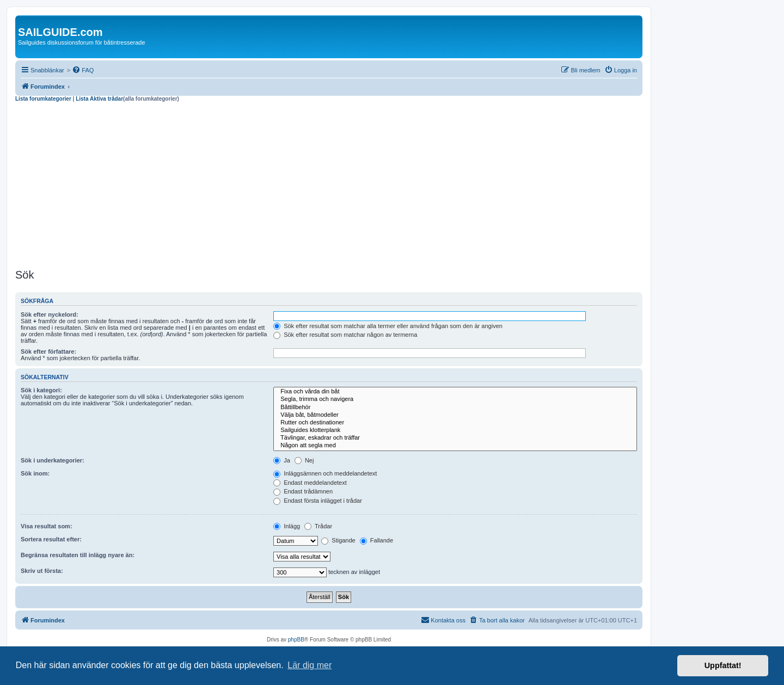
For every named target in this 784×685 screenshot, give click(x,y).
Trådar (318, 526)
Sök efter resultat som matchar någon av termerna (345, 335)
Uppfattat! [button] (723, 665)
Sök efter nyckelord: (50, 314)
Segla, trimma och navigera (455, 399)
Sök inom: (35, 473)
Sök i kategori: (41, 390)
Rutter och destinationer (455, 423)
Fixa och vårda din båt (455, 392)
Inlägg (287, 526)
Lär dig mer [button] (310, 665)
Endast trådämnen (303, 491)
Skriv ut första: (42, 571)
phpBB (296, 640)
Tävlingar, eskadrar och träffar (455, 438)
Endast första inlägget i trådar (318, 501)
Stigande (338, 540)
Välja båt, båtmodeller (455, 415)
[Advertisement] (329, 184)
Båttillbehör (455, 408)
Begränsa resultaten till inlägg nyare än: (78, 555)
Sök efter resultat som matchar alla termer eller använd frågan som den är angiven (388, 326)
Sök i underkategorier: (53, 460)
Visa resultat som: (47, 526)
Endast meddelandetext (310, 483)
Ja (282, 460)
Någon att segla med (455, 446)
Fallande (376, 540)
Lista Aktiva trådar (99, 99)
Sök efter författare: (48, 351)
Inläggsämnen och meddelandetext (325, 473)
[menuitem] (83, 70)
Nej (304, 460)
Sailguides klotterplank (455, 430)
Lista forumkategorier (43, 99)
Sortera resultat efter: (51, 539)
